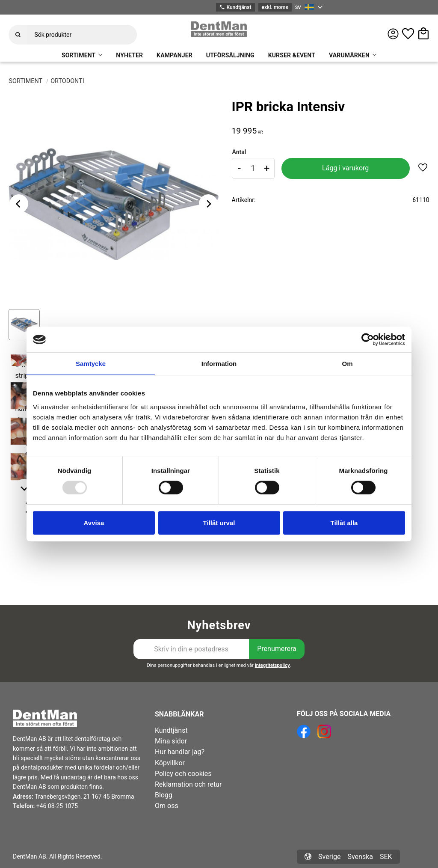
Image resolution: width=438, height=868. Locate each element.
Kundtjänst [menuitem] (171, 730)
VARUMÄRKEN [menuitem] (349, 55)
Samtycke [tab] (91, 364)
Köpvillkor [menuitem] (170, 763)
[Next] (208, 204)
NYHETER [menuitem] (129, 55)
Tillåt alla (344, 523)
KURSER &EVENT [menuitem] (292, 55)
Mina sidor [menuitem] (171, 741)
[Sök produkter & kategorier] (82, 35)
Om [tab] (347, 364)
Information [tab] (219, 364)
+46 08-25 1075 (57, 806)
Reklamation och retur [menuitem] (188, 784)
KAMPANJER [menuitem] (175, 55)
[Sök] (18, 35)
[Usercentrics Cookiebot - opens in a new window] (368, 339)
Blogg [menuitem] (164, 795)
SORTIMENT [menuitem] (78, 55)
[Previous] (19, 204)
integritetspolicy (272, 665)
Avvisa (94, 523)
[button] (408, 34)
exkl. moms (275, 7)
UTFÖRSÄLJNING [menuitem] (230, 55)
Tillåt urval (219, 523)
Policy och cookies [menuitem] (183, 774)
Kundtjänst (235, 7)
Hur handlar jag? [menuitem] (180, 752)
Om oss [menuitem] (167, 806)
